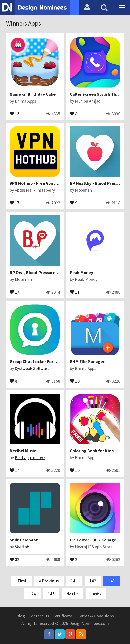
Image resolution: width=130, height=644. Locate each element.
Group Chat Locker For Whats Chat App (48, 362)
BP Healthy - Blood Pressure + (99, 183)
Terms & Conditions (96, 616)
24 (75, 559)
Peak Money (81, 272)
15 (15, 113)
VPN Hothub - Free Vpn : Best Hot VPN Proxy (52, 183)
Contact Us (39, 616)
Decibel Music (23, 451)
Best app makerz (30, 458)
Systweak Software (32, 368)
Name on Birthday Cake (33, 94)
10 (75, 381)
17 (15, 202)
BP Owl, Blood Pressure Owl (37, 272)
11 (75, 292)
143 (111, 581)
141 (74, 581)
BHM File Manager (87, 362)
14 (15, 470)
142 (93, 581)
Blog (21, 616)
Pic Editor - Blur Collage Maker (99, 540)
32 (15, 559)
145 (51, 594)
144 (32, 594)
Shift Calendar (24, 540)
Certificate (62, 616)
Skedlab (22, 547)
